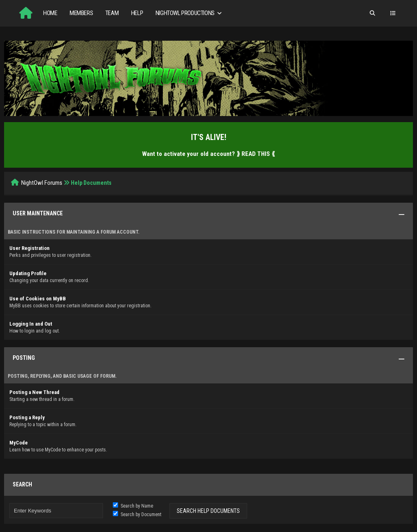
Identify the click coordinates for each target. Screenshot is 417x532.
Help (137, 13)
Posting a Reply (27, 417)
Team (112, 13)
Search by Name (133, 506)
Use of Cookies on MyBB (38, 299)
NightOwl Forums (42, 183)
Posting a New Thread (34, 392)
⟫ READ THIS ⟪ (256, 154)
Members (81, 13)
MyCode (19, 443)
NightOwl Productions (189, 13)
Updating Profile (28, 273)
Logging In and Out (31, 324)
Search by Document (137, 514)
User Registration (30, 248)
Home (50, 13)
